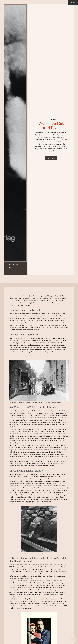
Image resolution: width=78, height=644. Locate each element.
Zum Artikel (51, 158)
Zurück (73, 2)
